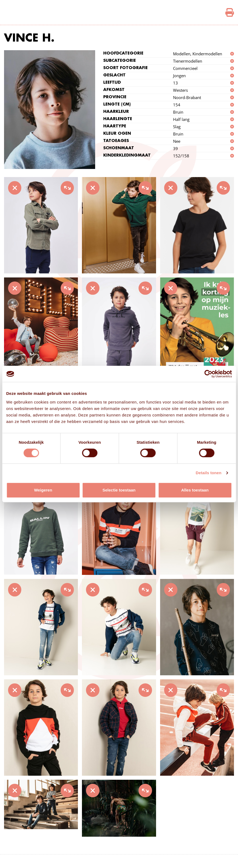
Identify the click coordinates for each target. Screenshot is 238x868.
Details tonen (208, 473)
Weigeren (43, 490)
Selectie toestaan (119, 490)
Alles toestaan (195, 490)
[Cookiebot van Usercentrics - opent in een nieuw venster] (208, 374)
